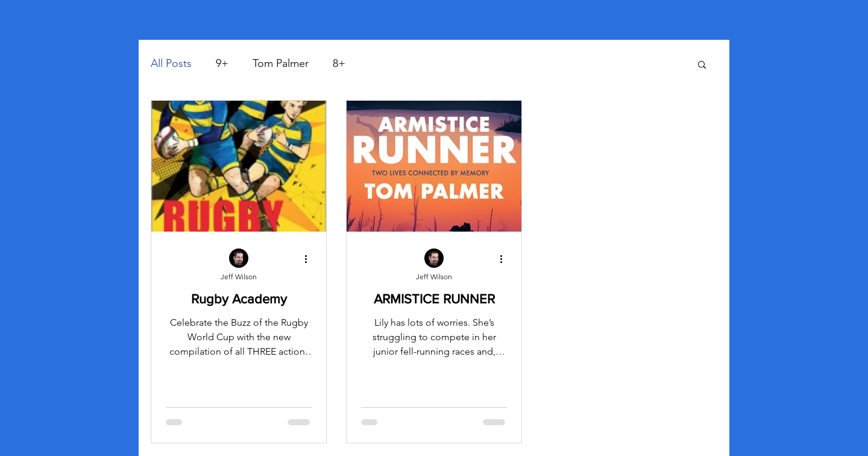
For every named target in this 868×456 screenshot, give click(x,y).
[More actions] (310, 259)
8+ (339, 63)
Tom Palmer (281, 63)
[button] (702, 65)
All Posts (171, 63)
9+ (222, 63)
